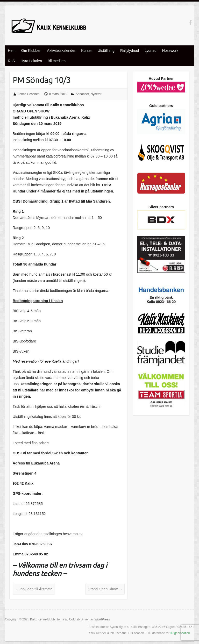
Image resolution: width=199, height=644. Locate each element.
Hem (12, 51)
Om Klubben (31, 51)
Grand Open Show (105, 589)
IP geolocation (180, 633)
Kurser (86, 51)
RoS (11, 61)
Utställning (106, 51)
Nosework (170, 51)
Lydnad (150, 51)
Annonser (82, 94)
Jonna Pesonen (29, 94)
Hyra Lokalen (31, 61)
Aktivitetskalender (61, 51)
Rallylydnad (130, 51)
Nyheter (96, 94)
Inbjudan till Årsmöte (34, 589)
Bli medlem (57, 61)
